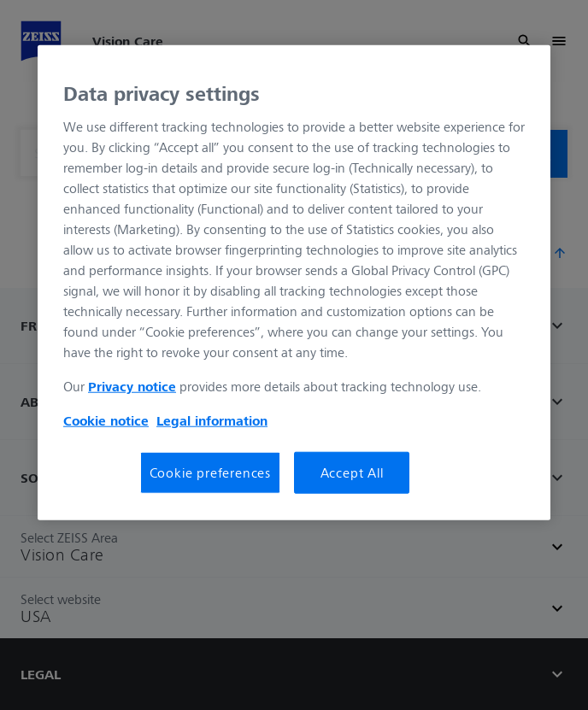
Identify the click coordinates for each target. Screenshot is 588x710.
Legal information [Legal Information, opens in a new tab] (212, 420)
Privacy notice (132, 386)
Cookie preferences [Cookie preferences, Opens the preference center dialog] (210, 472)
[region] (294, 282)
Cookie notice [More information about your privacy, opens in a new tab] (106, 420)
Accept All (352, 472)
